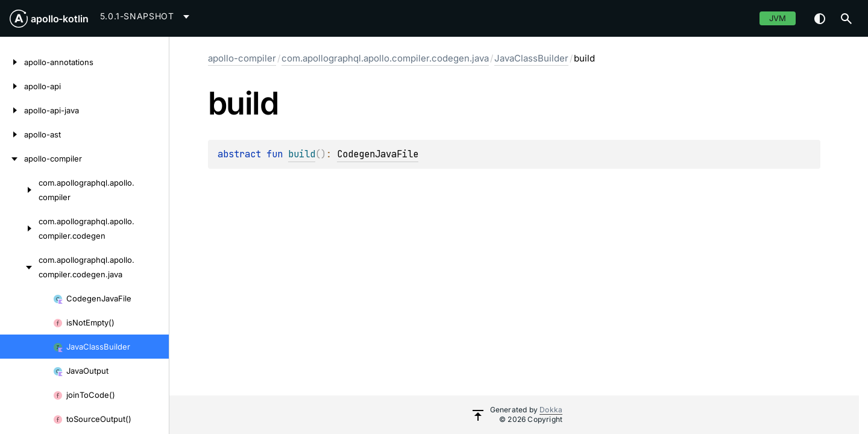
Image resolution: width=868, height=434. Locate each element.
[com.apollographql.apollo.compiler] (19, 190)
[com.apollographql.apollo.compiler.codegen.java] (19, 267)
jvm (778, 18)
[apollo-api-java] (12, 110)
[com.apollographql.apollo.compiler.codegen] (19, 228)
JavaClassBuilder (531, 58)
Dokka (551, 410)
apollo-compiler (242, 58)
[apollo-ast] (12, 134)
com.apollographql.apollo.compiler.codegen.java (385, 58)
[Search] (846, 19)
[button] (846, 19)
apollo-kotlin (60, 19)
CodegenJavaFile (378, 154)
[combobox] (147, 16)
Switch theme (820, 19)
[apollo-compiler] (12, 159)
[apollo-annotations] (12, 62)
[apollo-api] (12, 86)
